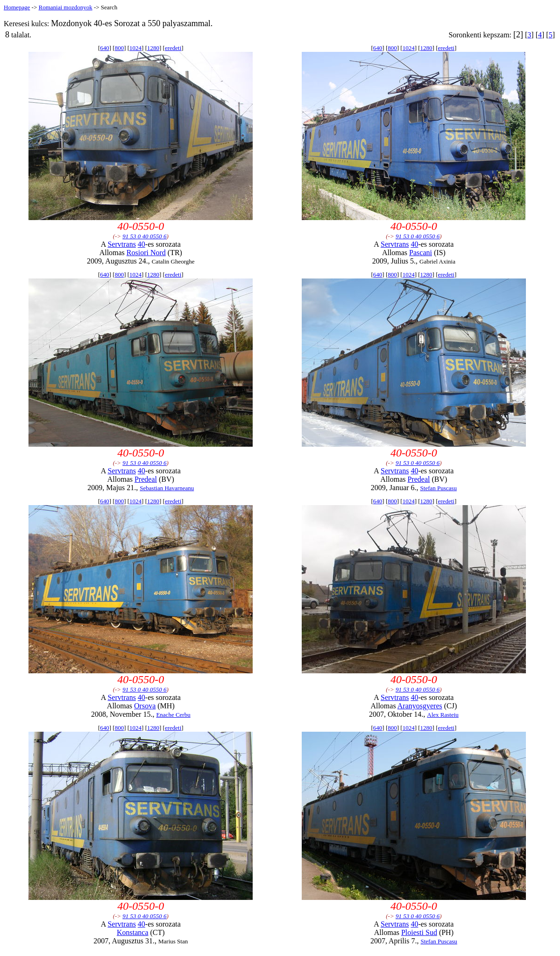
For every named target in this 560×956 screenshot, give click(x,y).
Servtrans (121, 244)
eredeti (173, 48)
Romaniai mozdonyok (65, 7)
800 (120, 48)
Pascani (421, 253)
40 (142, 244)
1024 (135, 48)
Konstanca (133, 932)
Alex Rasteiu (443, 715)
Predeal (146, 479)
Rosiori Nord (146, 253)
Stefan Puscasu (439, 488)
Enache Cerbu (173, 715)
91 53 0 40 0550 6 (144, 236)
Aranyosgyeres (420, 706)
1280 (153, 48)
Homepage (17, 7)
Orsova (145, 706)
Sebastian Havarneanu (167, 488)
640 (105, 48)
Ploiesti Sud (419, 932)
